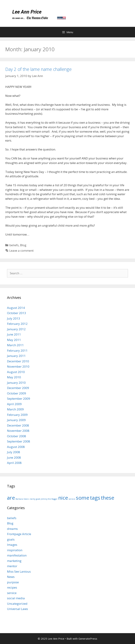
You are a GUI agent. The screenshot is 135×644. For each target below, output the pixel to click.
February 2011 (17, 350)
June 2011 (14, 334)
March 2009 (15, 409)
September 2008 (19, 441)
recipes (12, 587)
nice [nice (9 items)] (63, 498)
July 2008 (14, 452)
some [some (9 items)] (83, 498)
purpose (13, 582)
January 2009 (16, 420)
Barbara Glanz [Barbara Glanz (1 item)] (22, 499)
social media (16, 598)
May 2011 (14, 340)
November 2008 (18, 431)
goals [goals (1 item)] (38, 499)
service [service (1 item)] (72, 499)
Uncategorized (17, 604)
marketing (14, 561)
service (12, 593)
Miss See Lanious (19, 571)
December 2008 (18, 425)
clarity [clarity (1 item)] (32, 499)
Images (12, 545)
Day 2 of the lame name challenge (38, 69)
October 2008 (17, 436)
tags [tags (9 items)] (95, 498)
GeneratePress (88, 639)
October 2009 (17, 393)
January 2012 (16, 329)
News (11, 577)
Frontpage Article (19, 534)
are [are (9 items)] (11, 498)
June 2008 (14, 457)
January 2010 (16, 383)
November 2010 (18, 366)
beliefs (14, 245)
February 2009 (17, 415)
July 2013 (14, 318)
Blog (23, 245)
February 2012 (17, 324)
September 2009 (19, 399)
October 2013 (17, 313)
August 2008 (16, 447)
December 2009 (18, 388)
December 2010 (18, 361)
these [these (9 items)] (108, 498)
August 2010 (16, 372)
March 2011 (15, 345)
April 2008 (14, 463)
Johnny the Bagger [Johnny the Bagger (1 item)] (49, 499)
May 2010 (14, 377)
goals (11, 539)
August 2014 (16, 308)
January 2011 (16, 356)
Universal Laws (17, 609)
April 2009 (14, 404)
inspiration (15, 550)
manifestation (17, 555)
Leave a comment (21, 251)
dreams (12, 529)
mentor (12, 566)
